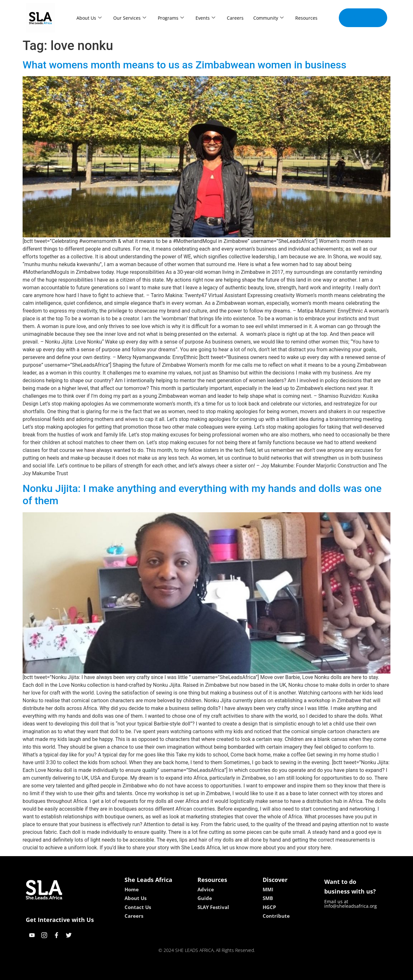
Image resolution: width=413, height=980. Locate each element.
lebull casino (190, 973)
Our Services (130, 18)
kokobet (165, 973)
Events (205, 18)
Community (268, 18)
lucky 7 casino (222, 973)
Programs (171, 18)
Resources (306, 18)
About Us (89, 18)
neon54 (248, 973)
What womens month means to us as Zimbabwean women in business (184, 65)
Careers (235, 18)
